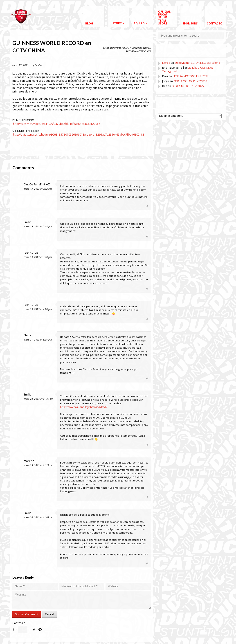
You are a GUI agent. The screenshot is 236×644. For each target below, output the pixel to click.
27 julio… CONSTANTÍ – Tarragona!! (190, 69)
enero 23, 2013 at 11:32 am (38, 399)
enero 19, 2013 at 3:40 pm (38, 257)
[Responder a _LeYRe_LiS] (139, 289)
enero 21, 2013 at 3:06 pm (38, 340)
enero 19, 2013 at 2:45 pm (38, 226)
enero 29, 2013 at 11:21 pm (38, 465)
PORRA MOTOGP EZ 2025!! (191, 76)
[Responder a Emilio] (139, 237)
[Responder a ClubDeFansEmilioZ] (139, 206)
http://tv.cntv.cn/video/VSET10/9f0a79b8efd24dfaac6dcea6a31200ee (57, 124)
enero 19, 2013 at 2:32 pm (38, 189)
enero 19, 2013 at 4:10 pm (38, 309)
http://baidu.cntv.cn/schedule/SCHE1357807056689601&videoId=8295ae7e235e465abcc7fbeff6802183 (79, 135)
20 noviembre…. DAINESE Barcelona (197, 63)
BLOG (126, 48)
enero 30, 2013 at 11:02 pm (38, 517)
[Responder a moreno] (139, 497)
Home (118, 48)
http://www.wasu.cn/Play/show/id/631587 (84, 407)
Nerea (166, 63)
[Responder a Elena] (139, 378)
